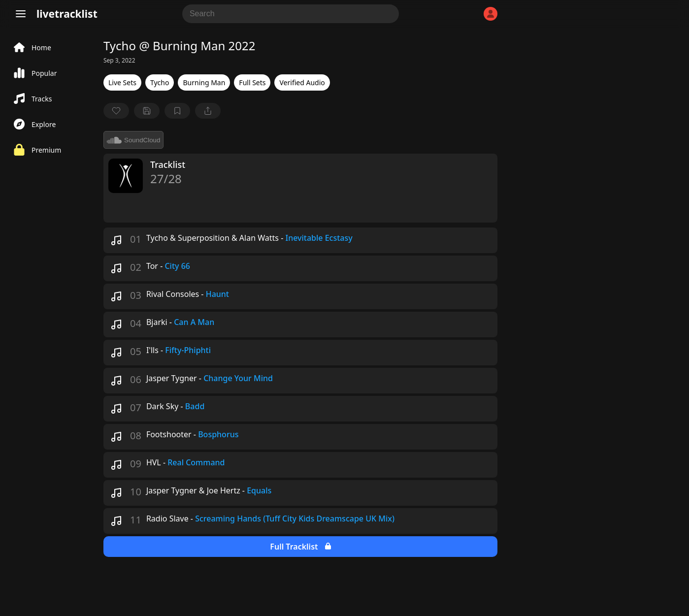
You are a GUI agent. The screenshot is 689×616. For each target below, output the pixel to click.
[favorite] (116, 111)
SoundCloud (133, 140)
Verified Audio (302, 82)
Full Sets (252, 82)
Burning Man (204, 82)
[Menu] (21, 14)
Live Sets (122, 82)
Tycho (160, 82)
